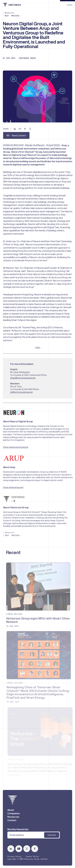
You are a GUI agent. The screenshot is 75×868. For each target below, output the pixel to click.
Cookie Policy (32, 858)
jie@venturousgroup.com (22, 393)
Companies (14, 815)
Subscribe (52, 836)
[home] (13, 801)
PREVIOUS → (16, 16)
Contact (12, 822)
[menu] (70, 5)
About (11, 811)
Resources (13, 818)
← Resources (8, 13)
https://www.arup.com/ (14, 489)
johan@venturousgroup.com (24, 379)
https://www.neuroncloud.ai (16, 449)
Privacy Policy (14, 858)
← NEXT (6, 16)
